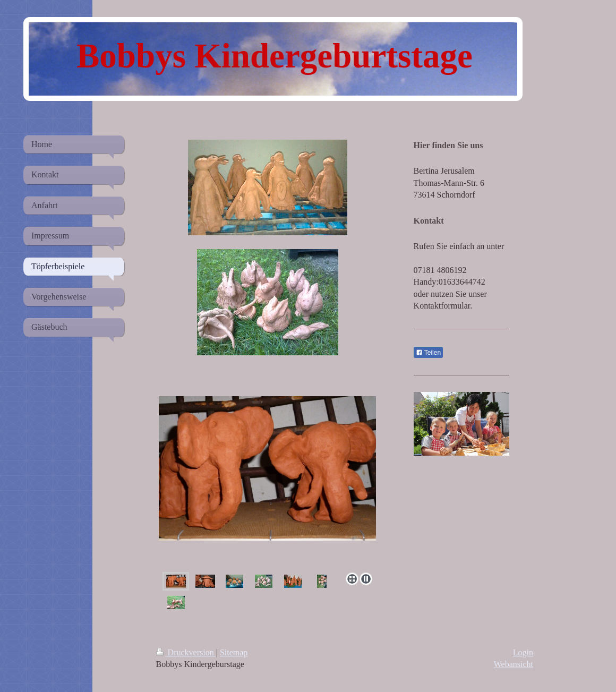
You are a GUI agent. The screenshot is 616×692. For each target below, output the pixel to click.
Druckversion (186, 652)
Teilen (428, 353)
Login (523, 652)
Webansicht (514, 664)
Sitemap (234, 652)
